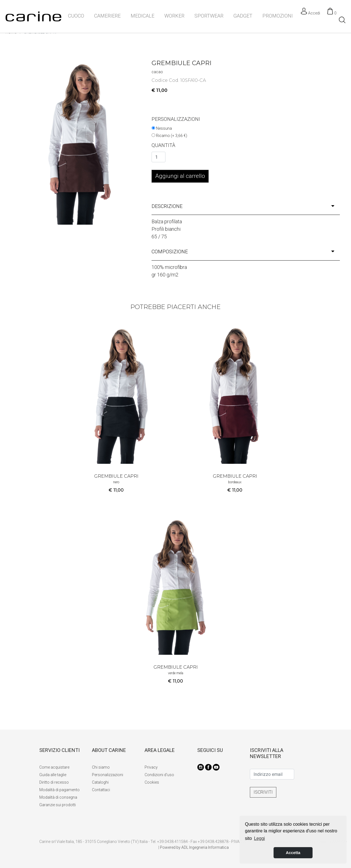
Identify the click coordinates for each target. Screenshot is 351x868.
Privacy (151, 767)
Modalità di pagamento (59, 790)
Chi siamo (101, 767)
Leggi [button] (259, 838)
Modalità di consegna (58, 797)
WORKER (174, 16)
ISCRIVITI (263, 792)
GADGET (243, 16)
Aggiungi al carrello (180, 176)
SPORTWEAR (209, 16)
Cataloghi (100, 782)
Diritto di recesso (54, 782)
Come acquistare (54, 767)
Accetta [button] (293, 853)
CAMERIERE (107, 16)
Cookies (152, 782)
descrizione (243, 206)
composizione (243, 252)
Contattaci (101, 790)
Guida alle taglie (53, 775)
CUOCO (76, 16)
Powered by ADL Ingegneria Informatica (194, 847)
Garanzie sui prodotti (58, 805)
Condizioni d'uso (159, 775)
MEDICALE (142, 16)
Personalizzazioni (108, 775)
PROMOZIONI (278, 16)
